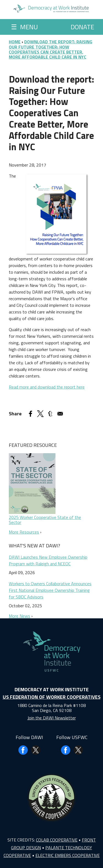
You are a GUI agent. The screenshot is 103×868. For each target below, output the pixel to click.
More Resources (24, 532)
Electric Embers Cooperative (68, 855)
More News (20, 616)
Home (15, 42)
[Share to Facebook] (30, 414)
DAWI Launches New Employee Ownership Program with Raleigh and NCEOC (48, 560)
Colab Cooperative (57, 840)
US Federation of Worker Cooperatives (52, 697)
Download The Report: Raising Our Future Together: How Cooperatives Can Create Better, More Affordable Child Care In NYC (51, 49)
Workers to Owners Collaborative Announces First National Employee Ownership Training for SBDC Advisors (50, 590)
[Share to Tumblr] (50, 414)
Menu (24, 27)
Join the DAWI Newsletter (52, 718)
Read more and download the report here (47, 387)
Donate (82, 27)
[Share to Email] (60, 414)
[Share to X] (40, 414)
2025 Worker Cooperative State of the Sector (45, 520)
